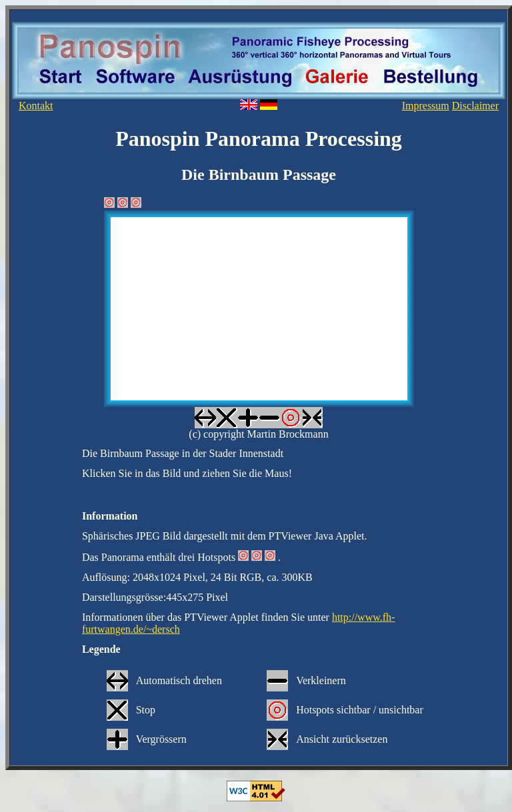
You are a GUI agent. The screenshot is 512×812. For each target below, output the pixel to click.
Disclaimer (475, 106)
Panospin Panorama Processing (259, 139)
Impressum (426, 106)
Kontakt (36, 106)
